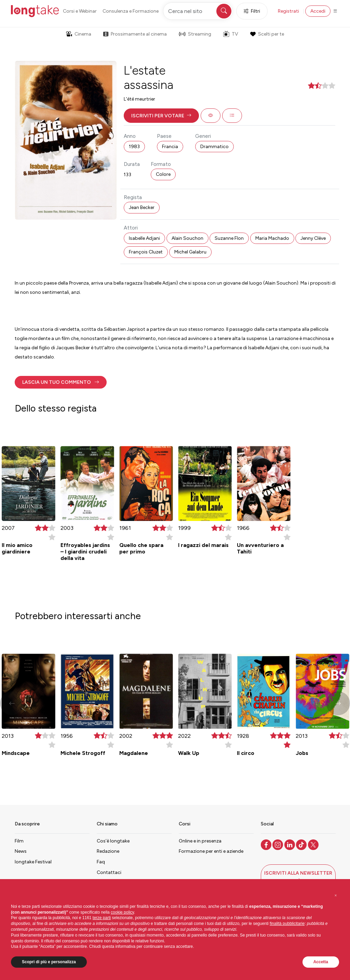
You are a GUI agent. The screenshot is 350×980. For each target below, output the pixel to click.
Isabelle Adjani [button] (144, 238)
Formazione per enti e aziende (211, 851)
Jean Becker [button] (142, 207)
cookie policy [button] (122, 912)
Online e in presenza (200, 841)
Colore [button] (163, 174)
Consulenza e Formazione (131, 11)
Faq (101, 862)
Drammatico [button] (214, 147)
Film (19, 841)
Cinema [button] (79, 34)
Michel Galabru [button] (190, 252)
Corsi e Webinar (80, 11)
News (21, 851)
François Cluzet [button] (146, 252)
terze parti (102, 918)
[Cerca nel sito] (198, 11)
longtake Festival (33, 862)
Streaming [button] (195, 34)
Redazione (108, 851)
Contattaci (109, 872)
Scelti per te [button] (267, 34)
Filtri (252, 11)
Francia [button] (170, 147)
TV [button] (231, 34)
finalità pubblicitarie (287, 924)
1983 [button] (134, 147)
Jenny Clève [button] (313, 238)
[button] (161, 116)
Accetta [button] (321, 962)
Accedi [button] (318, 11)
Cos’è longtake (113, 841)
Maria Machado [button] (272, 238)
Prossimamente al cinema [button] (135, 34)
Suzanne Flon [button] (229, 238)
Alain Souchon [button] (187, 238)
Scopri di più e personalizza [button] (49, 962)
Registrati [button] (288, 11)
